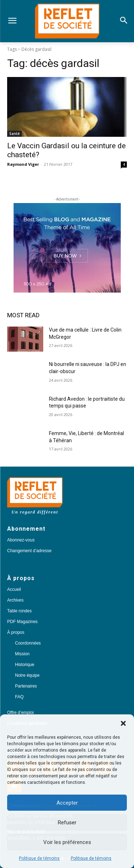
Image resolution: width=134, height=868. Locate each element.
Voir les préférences (67, 842)
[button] (123, 723)
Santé (14, 134)
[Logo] (67, 21)
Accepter (67, 803)
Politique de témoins (39, 858)
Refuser (67, 823)
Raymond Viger (23, 164)
